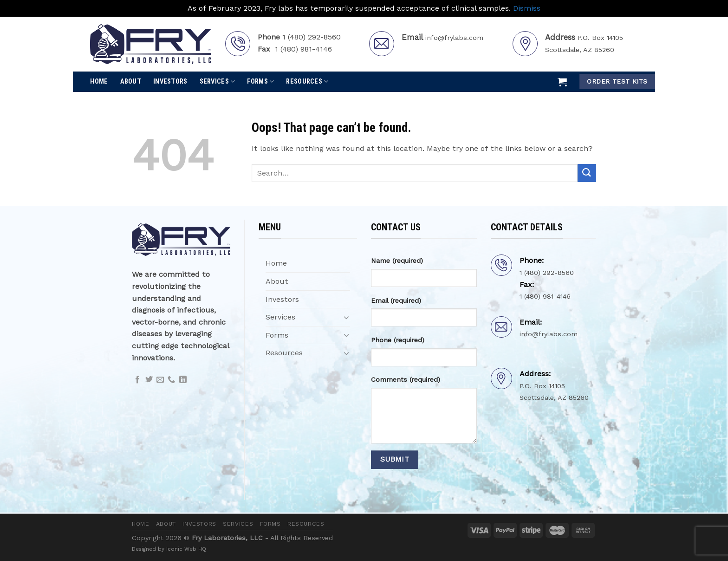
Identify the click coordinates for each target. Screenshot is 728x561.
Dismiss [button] (527, 8)
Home (99, 82)
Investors (170, 82)
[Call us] (171, 380)
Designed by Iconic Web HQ (169, 549)
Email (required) (396, 300)
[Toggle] (346, 317)
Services (218, 82)
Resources (307, 82)
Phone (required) (398, 340)
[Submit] (587, 173)
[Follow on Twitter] (149, 380)
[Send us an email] (160, 380)
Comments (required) (406, 379)
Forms (260, 82)
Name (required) (397, 261)
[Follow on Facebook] (137, 380)
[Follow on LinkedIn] (183, 380)
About (131, 82)
